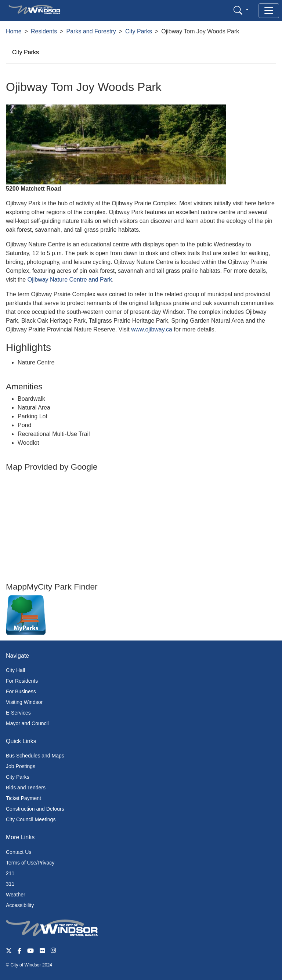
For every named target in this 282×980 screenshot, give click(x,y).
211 (10, 873)
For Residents (22, 681)
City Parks (139, 31)
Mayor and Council (27, 723)
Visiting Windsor (24, 702)
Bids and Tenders (26, 788)
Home (14, 31)
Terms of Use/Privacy (30, 863)
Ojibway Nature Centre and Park (70, 280)
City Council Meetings (31, 819)
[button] (241, 10)
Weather (16, 895)
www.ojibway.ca (152, 329)
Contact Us (19, 852)
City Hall (15, 670)
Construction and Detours (35, 809)
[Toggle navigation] (269, 11)
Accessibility (20, 905)
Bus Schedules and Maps (35, 756)
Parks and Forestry (91, 31)
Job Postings (21, 766)
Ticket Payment (23, 798)
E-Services (18, 713)
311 (10, 884)
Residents (44, 31)
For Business (21, 691)
